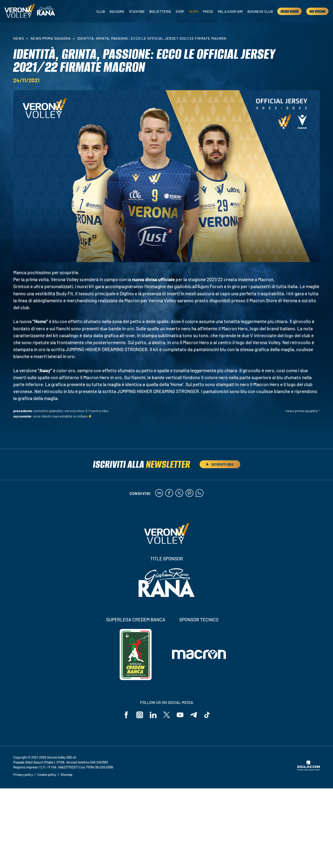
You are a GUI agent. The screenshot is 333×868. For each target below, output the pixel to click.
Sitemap (66, 775)
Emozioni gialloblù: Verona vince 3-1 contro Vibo (71, 411)
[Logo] (20, 11)
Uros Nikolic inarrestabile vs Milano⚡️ (63, 416)
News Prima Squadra (51, 38)
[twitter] (179, 493)
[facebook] (169, 493)
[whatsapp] (200, 493)
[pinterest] (189, 493)
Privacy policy (23, 775)
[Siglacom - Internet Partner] (308, 770)
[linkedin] (159, 493)
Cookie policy (47, 775)
